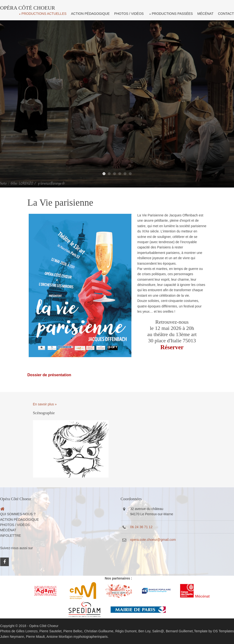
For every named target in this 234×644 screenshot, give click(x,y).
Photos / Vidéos (129, 14)
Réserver (172, 347)
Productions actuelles (44, 14)
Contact (226, 14)
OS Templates (223, 631)
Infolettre (11, 536)
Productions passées (172, 14)
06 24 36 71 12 (141, 527)
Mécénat (205, 14)
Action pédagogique (90, 14)
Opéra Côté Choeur (44, 626)
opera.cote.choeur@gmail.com (153, 540)
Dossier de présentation (49, 375)
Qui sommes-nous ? (18, 514)
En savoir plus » (45, 404)
